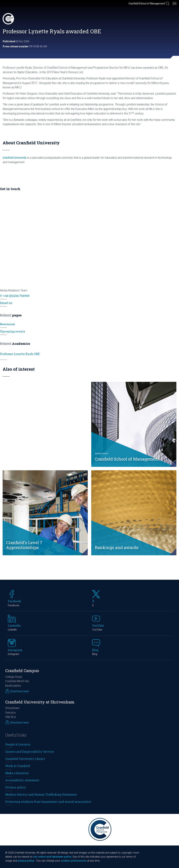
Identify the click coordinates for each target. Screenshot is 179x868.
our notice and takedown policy (52, 857)
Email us (6, 303)
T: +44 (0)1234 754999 (15, 296)
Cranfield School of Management (147, 3)
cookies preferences (74, 861)
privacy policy (26, 861)
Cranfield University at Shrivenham (40, 702)
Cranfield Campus (22, 671)
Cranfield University (15, 158)
